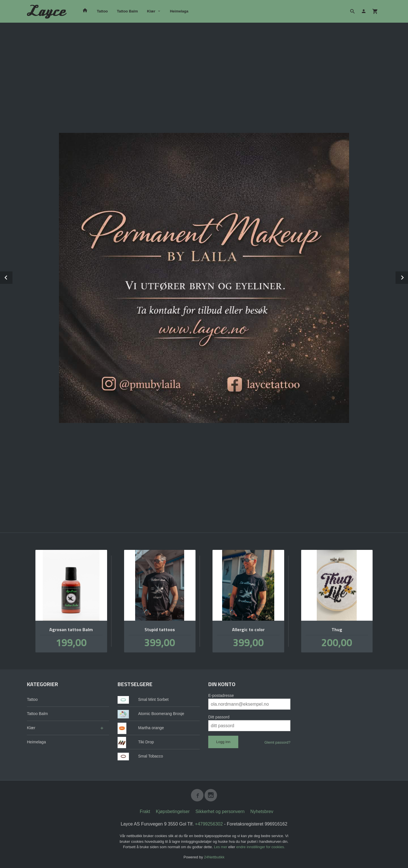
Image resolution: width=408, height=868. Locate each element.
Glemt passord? (277, 742)
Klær (151, 11)
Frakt (145, 811)
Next (408, 277)
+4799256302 (209, 824)
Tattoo (102, 11)
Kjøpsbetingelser (173, 811)
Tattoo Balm (127, 11)
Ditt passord (219, 717)
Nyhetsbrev (262, 811)
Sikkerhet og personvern (220, 811)
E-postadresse (221, 695)
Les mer (221, 847)
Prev (12, 277)
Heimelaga (179, 11)
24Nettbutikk (214, 857)
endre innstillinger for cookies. (261, 847)
